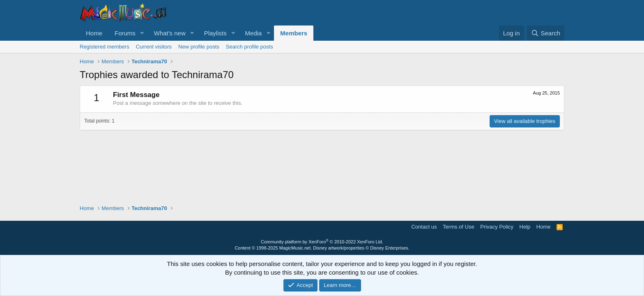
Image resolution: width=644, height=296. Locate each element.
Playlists (215, 33)
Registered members (105, 47)
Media (254, 33)
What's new (170, 33)
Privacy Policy (497, 227)
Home (94, 33)
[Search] (546, 33)
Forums (125, 33)
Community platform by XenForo (322, 242)
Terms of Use (459, 227)
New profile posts (199, 47)
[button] (142, 33)
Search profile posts (250, 47)
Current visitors (154, 47)
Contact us (424, 227)
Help (525, 227)
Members (294, 33)
